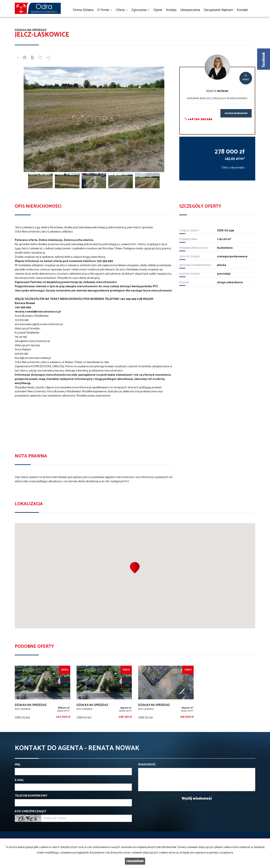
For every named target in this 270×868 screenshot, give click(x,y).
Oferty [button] (122, 10)
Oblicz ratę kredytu (233, 168)
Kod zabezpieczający (30, 812)
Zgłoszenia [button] (140, 10)
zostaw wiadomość (236, 113)
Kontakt (242, 10)
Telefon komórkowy (31, 796)
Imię (18, 765)
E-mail (19, 780)
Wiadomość (147, 765)
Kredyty (171, 10)
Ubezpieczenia (190, 10)
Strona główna (83, 10)
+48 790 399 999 (198, 119)
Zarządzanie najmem (218, 10)
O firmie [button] (105, 10)
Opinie (158, 10)
